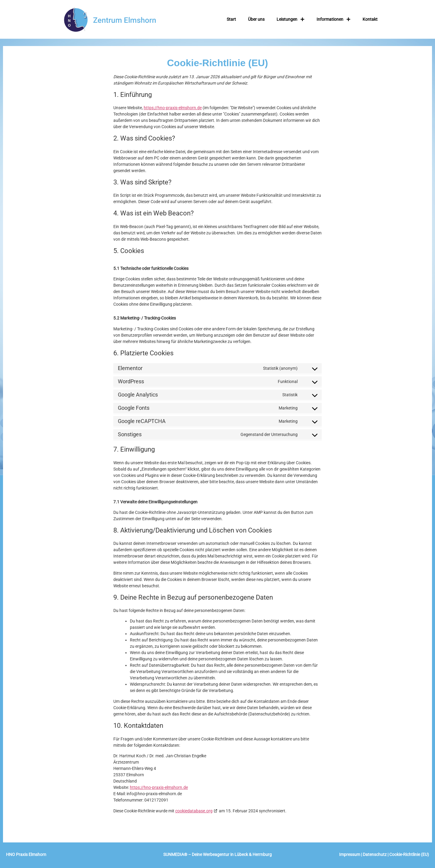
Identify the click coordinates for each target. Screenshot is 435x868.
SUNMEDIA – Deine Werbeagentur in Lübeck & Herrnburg (217, 854)
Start (231, 19)
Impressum (350, 854)
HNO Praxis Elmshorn (27, 854)
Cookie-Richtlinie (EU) (409, 854)
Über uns (256, 19)
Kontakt (370, 19)
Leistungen (291, 19)
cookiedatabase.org (194, 811)
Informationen (334, 19)
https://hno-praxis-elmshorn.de (173, 108)
